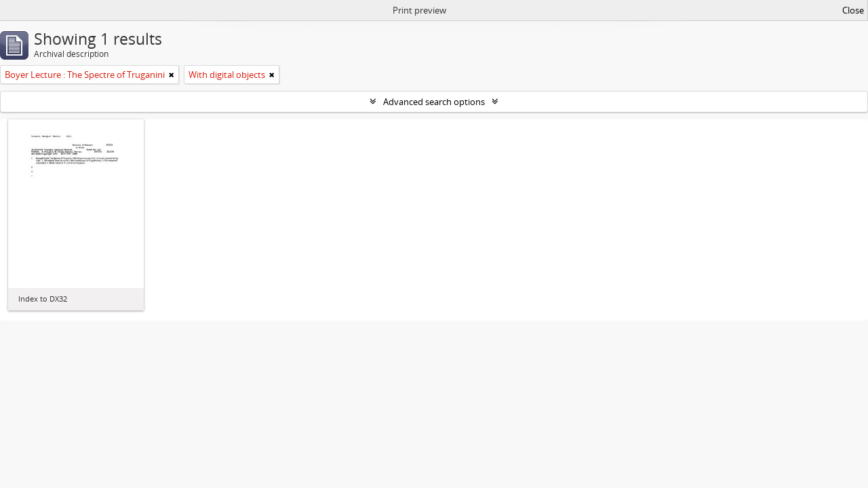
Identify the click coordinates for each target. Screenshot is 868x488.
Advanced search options (434, 102)
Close (853, 10)
